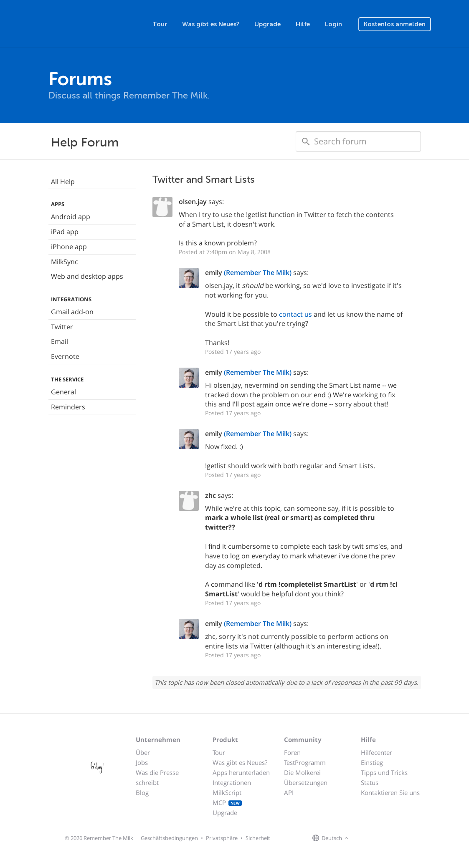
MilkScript (227, 792)
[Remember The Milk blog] (385, 838)
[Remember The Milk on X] (374, 838)
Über (143, 752)
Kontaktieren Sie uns (390, 792)
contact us (295, 314)
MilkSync (65, 262)
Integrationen (232, 782)
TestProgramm (305, 762)
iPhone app (69, 247)
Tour (160, 24)
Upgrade (267, 24)
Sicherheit (258, 838)
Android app (71, 217)
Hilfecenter (376, 752)
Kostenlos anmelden (395, 24)
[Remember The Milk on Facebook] (363, 838)
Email (60, 341)
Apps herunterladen (241, 772)
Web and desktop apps (87, 276)
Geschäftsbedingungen (169, 838)
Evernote (65, 356)
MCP (227, 802)
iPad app (65, 232)
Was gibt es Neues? (211, 24)
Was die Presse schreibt (157, 777)
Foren (292, 752)
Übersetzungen (306, 782)
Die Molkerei (302, 772)
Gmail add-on (72, 312)
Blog (142, 792)
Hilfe (303, 24)
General (63, 392)
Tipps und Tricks (384, 772)
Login (333, 24)
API (289, 792)
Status (370, 782)
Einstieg (372, 762)
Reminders (68, 407)
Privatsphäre (222, 838)
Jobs (142, 762)
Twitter (62, 327)
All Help (63, 182)
